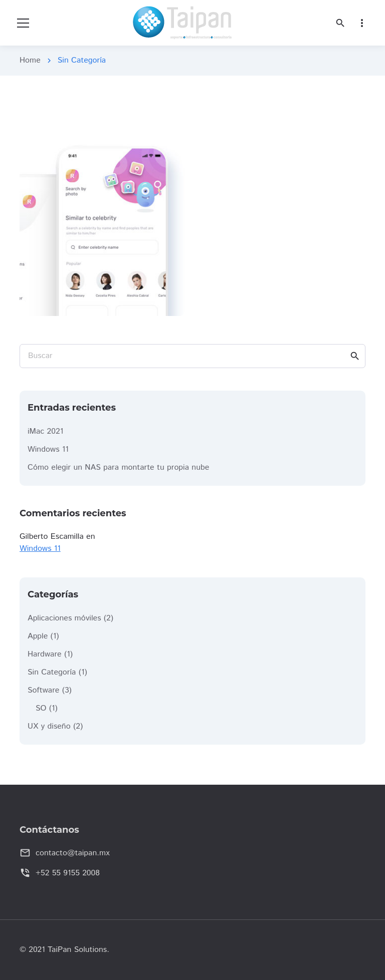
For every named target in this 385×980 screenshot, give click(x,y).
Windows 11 (48, 449)
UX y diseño (49, 726)
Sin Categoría (52, 672)
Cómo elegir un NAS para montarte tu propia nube (118, 467)
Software (43, 690)
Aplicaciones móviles (64, 618)
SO (41, 708)
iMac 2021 (45, 431)
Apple (38, 636)
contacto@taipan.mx (73, 853)
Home (30, 60)
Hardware (45, 654)
